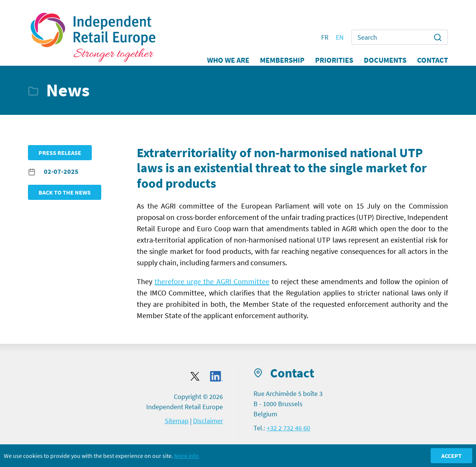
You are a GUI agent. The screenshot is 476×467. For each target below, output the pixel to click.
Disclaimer (208, 421)
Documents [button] (385, 60)
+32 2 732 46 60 (288, 428)
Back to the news (65, 192)
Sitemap (177, 421)
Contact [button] (433, 60)
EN (340, 37)
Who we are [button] (228, 60)
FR (325, 37)
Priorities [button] (334, 60)
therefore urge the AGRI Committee (212, 281)
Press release (60, 153)
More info (186, 456)
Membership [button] (282, 60)
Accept (451, 456)
